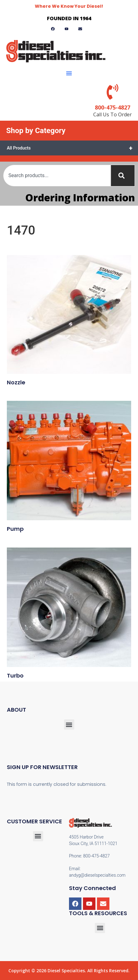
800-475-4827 (113, 107)
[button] (69, 73)
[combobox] (57, 176)
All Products (72, 148)
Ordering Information (80, 197)
